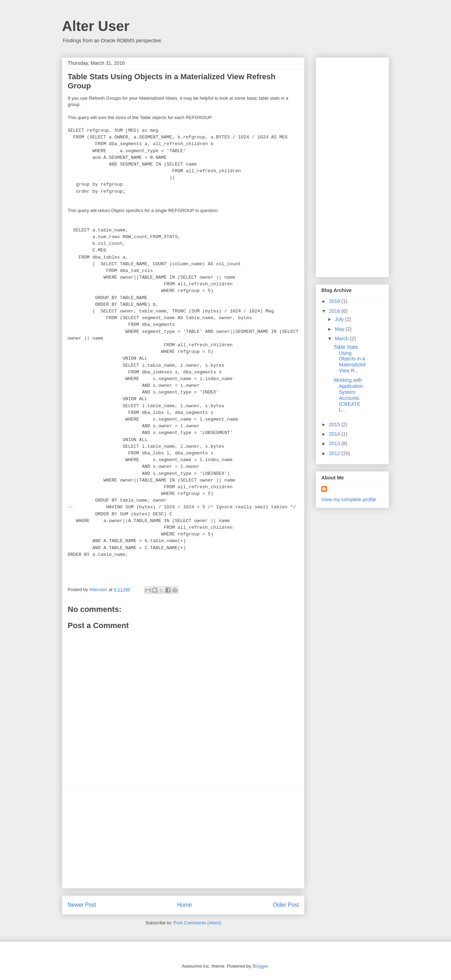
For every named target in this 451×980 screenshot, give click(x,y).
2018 (335, 301)
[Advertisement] (183, 839)
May (340, 329)
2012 (335, 453)
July (340, 319)
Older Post (286, 905)
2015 (335, 424)
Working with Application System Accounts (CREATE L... (348, 395)
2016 (335, 311)
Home (185, 905)
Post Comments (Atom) (197, 923)
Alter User (96, 26)
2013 (335, 444)
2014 (335, 434)
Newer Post (82, 905)
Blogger (260, 966)
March (342, 339)
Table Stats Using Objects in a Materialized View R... (350, 359)
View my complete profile (349, 500)
